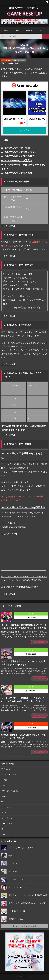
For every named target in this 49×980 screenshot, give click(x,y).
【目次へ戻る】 (9, 226)
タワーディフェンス (10, 791)
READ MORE (39, 642)
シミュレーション (9, 775)
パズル (4, 813)
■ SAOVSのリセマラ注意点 (17, 161)
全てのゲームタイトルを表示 (25, 926)
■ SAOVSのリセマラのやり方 (18, 156)
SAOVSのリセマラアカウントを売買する (23, 507)
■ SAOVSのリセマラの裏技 (17, 173)
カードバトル (7, 824)
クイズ (4, 780)
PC (41, 30)
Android (29, 30)
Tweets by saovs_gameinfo (14, 527)
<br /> (24, 552)
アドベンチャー (8, 769)
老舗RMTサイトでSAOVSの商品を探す (20, 587)
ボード (4, 785)
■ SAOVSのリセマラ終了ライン (19, 152)
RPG (3, 802)
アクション (6, 807)
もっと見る (25, 130)
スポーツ (5, 796)
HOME (6, 30)
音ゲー (4, 829)
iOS (17, 30)
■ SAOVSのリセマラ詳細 (16, 148)
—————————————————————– (24, 570)
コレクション (7, 834)
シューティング (8, 818)
